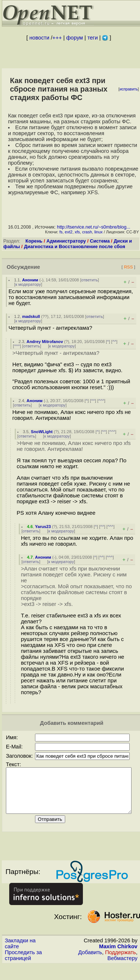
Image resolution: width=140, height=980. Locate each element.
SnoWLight (42, 432)
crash (87, 232)
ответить (90, 280)
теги (92, 38)
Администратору (66, 241)
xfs (77, 232)
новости (39, 38)
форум (75, 38)
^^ (114, 342)
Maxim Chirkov (118, 955)
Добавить (90, 961)
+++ (57, 38)
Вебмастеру (122, 967)
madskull (31, 316)
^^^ (17, 346)
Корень (34, 241)
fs (61, 232)
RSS (128, 267)
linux (99, 232)
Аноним (30, 280)
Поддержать (120, 961)
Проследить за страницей (23, 964)
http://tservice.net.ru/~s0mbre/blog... (93, 227)
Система (100, 241)
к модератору (28, 284)
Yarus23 (43, 527)
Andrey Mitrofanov (45, 342)
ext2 (69, 232)
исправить (129, 89)
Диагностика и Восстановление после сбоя (75, 246)
